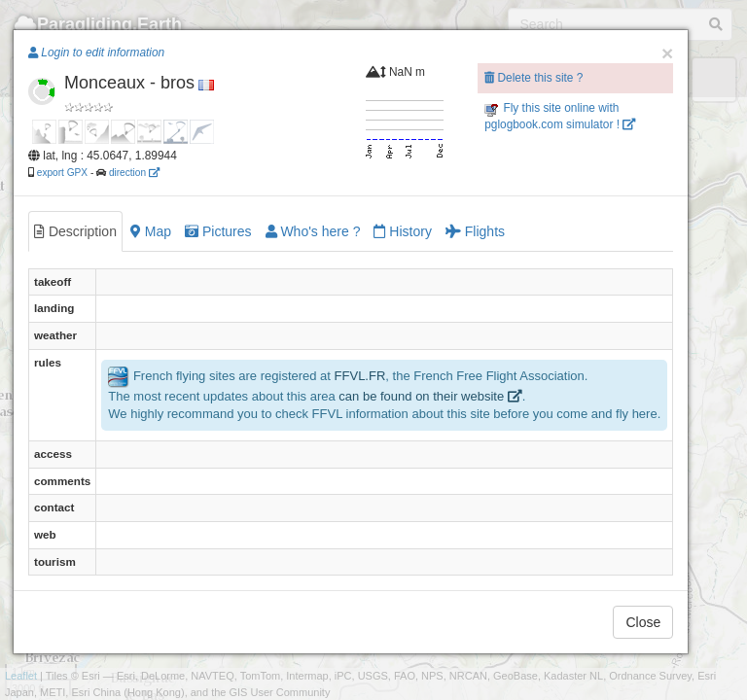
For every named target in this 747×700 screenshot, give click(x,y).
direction (134, 173)
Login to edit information (96, 52)
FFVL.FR (360, 376)
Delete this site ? (534, 78)
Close (643, 622)
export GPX (62, 173)
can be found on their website (430, 396)
